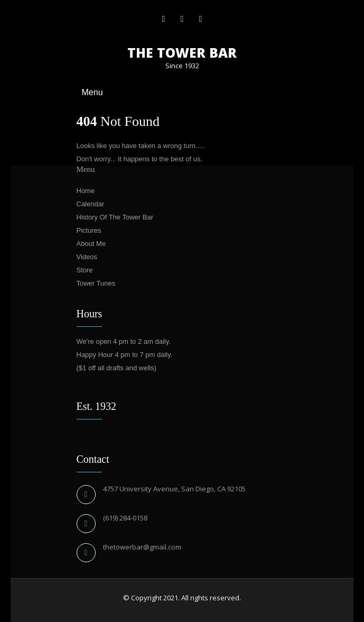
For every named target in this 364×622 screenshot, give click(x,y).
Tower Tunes (96, 283)
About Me (91, 244)
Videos (87, 257)
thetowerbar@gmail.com (142, 547)
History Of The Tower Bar (115, 217)
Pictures (89, 230)
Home (86, 191)
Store (85, 270)
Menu (92, 92)
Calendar (91, 204)
